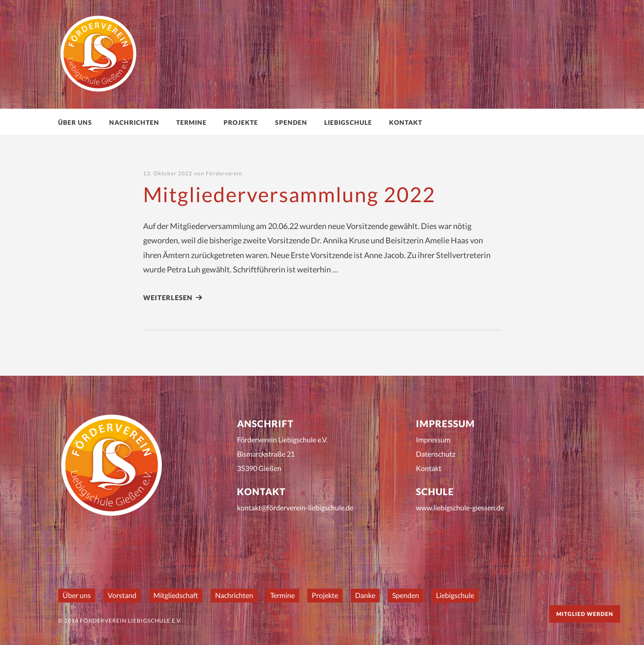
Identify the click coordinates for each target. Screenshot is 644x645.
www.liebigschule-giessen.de (460, 507)
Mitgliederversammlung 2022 (289, 194)
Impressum (433, 439)
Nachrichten (134, 122)
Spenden (291, 122)
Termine (191, 122)
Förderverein (224, 173)
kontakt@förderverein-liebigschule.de (295, 507)
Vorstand (122, 595)
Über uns (75, 122)
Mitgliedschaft (176, 595)
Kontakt (406, 122)
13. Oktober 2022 (168, 173)
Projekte (241, 122)
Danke (365, 595)
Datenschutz (436, 454)
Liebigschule (348, 122)
